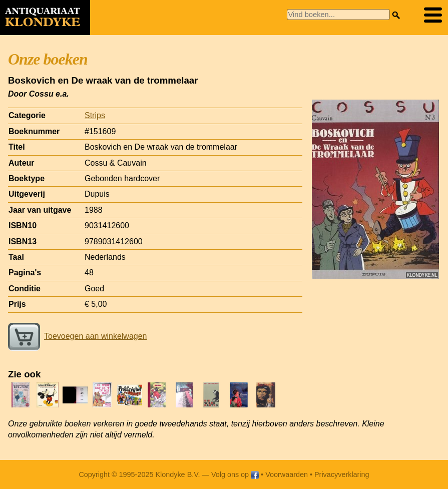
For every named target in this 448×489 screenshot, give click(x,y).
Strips (95, 115)
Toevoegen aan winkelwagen (77, 336)
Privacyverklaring (342, 474)
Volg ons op (235, 474)
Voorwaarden (287, 474)
